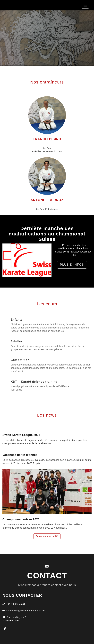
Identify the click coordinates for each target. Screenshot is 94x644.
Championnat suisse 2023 (21, 519)
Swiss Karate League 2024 (21, 435)
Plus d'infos (72, 265)
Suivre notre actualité (47, 536)
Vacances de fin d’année (20, 455)
